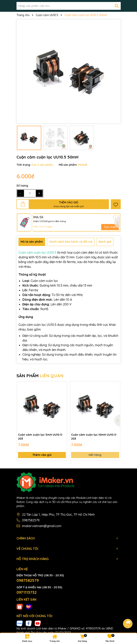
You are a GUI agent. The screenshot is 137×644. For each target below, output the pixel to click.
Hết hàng (95, 455)
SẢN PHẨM (40, 376)
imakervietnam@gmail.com (42, 526)
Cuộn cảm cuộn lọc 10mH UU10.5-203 (94, 437)
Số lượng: (23, 186)
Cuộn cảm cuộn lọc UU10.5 (37, 252)
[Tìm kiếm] (117, 6)
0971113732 (27, 592)
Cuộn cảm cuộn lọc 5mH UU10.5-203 (41, 437)
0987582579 (31, 520)
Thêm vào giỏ (42, 455)
